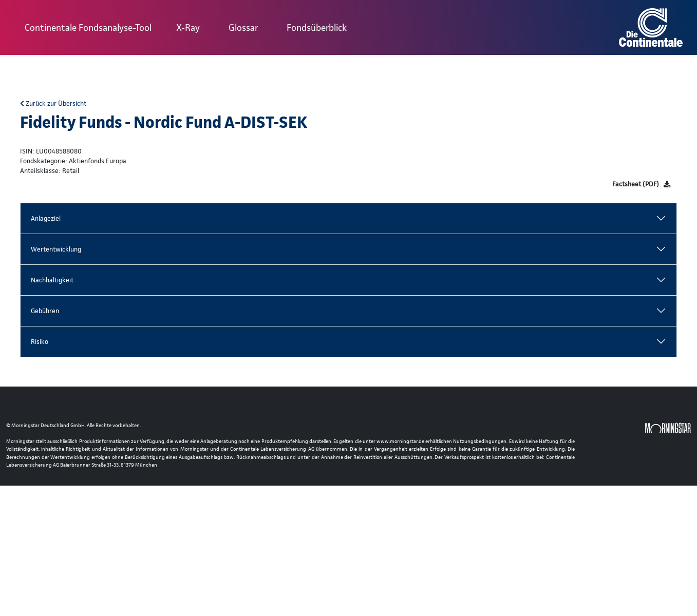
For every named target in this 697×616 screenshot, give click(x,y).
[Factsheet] (641, 184)
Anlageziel (46, 218)
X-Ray (188, 27)
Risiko (40, 342)
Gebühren (45, 311)
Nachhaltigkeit (52, 280)
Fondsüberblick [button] (317, 27)
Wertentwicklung (56, 249)
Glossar (243, 27)
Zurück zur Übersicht (53, 103)
